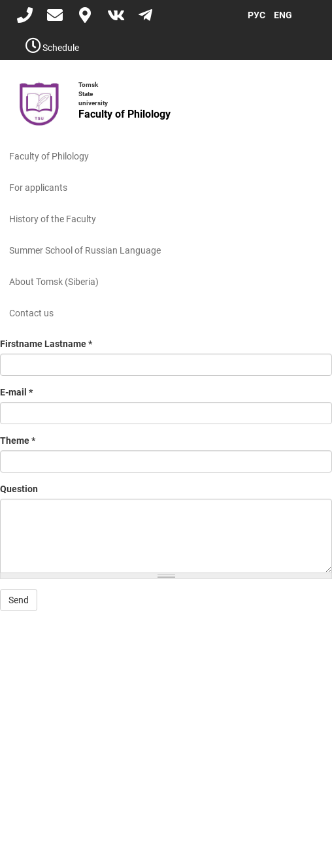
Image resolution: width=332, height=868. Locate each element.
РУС (257, 15)
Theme (18, 441)
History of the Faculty (53, 219)
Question (19, 489)
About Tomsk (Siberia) (54, 282)
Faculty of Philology (49, 156)
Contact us (31, 313)
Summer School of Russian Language (85, 250)
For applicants (38, 188)
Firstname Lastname (46, 344)
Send (19, 600)
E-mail (16, 392)
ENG (283, 15)
